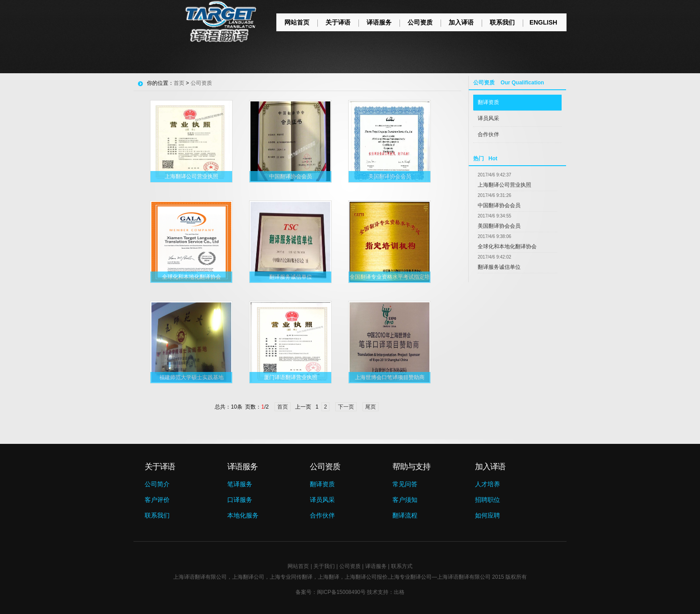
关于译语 (338, 22)
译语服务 (379, 22)
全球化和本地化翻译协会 (507, 246)
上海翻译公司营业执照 (504, 185)
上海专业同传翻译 (291, 577)
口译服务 (240, 500)
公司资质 (420, 22)
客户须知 (405, 500)
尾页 (371, 407)
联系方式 (402, 566)
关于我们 (324, 566)
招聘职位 (487, 500)
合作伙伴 (488, 134)
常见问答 (405, 484)
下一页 (346, 407)
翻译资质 (488, 102)
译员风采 (488, 118)
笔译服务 (240, 484)
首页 (179, 83)
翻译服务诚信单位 (499, 267)
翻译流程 (405, 515)
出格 (399, 592)
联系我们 (502, 22)
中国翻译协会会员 (499, 205)
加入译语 (461, 22)
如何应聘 (487, 515)
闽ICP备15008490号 (341, 592)
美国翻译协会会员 (499, 226)
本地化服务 (243, 515)
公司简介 (157, 484)
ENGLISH (543, 22)
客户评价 (157, 500)
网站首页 (297, 22)
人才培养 (487, 484)
